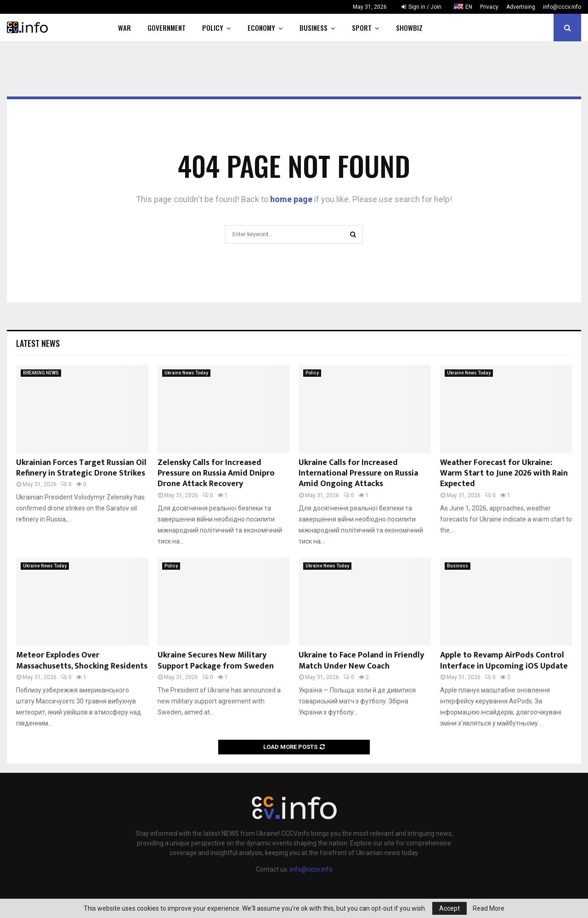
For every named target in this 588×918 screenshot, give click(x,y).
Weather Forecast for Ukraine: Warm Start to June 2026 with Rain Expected (504, 473)
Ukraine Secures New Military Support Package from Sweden (216, 660)
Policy (213, 28)
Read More (489, 908)
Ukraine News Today (186, 373)
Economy (261, 28)
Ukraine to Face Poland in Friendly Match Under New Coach (361, 660)
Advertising (521, 7)
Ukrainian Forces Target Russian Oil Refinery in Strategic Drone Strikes (81, 468)
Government (167, 28)
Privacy (489, 7)
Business (314, 28)
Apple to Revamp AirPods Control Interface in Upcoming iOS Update (504, 660)
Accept (449, 908)
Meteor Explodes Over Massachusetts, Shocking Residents (82, 660)
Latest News (38, 343)
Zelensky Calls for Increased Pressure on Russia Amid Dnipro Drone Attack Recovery (216, 473)
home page (291, 199)
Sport (362, 28)
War (124, 28)
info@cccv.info (562, 7)
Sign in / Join (421, 7)
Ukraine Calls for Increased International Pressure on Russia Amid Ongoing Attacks (358, 473)
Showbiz (409, 28)
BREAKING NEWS (41, 373)
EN (469, 7)
